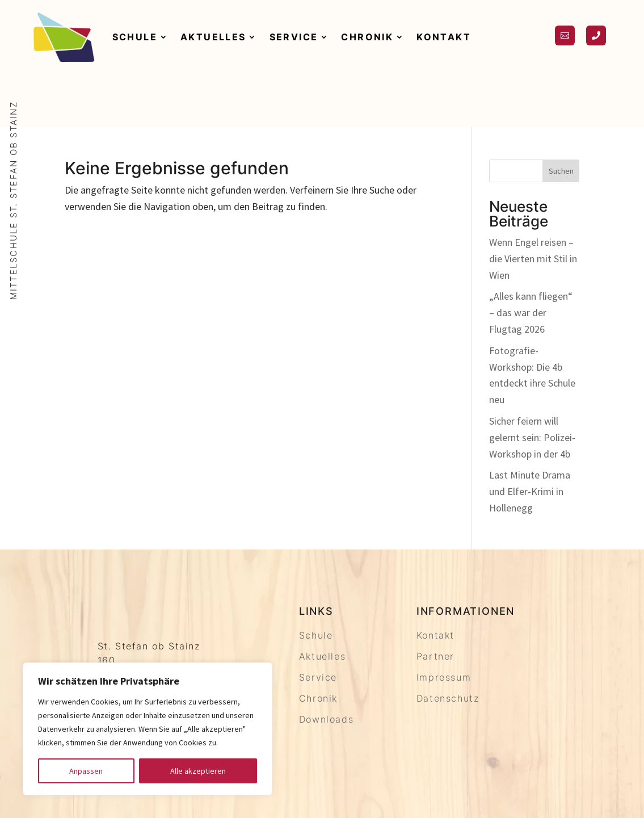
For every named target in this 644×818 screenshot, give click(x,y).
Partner (435, 656)
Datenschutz (448, 698)
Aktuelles (213, 37)
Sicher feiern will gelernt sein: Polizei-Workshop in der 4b (532, 437)
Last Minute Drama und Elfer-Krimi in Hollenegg (530, 491)
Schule (135, 37)
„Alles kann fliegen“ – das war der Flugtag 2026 (531, 312)
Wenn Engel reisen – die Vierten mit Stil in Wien (533, 259)
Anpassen (86, 771)
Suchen (561, 171)
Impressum (444, 677)
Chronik (367, 37)
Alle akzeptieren (198, 771)
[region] (148, 729)
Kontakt (444, 37)
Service (294, 37)
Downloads (326, 719)
